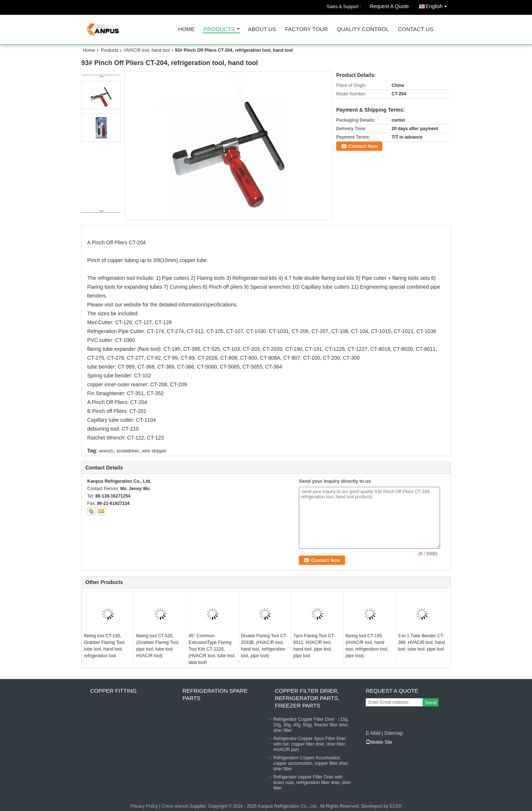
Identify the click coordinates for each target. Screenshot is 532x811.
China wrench (175, 806)
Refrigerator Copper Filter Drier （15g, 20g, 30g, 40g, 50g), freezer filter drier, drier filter (311, 725)
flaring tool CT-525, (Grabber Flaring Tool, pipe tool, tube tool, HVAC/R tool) (158, 646)
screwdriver (128, 451)
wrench (106, 451)
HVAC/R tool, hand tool (147, 50)
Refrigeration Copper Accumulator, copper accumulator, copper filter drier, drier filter (311, 763)
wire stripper (154, 451)
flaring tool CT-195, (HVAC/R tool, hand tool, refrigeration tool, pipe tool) (367, 646)
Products (219, 29)
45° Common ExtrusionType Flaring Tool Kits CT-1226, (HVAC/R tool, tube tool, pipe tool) (212, 649)
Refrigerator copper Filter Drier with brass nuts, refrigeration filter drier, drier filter (312, 783)
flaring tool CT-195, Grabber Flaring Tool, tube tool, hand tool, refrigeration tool (105, 646)
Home (186, 29)
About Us (262, 29)
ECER (395, 806)
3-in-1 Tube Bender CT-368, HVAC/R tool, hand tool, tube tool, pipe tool (421, 642)
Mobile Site (379, 742)
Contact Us (416, 29)
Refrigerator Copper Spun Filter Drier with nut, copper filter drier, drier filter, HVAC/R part (310, 744)
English (438, 5)
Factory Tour (306, 29)
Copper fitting (113, 691)
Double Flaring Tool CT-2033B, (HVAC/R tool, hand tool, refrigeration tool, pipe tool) (264, 646)
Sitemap (393, 733)
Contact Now (363, 146)
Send (431, 703)
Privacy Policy (144, 806)
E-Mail (373, 733)
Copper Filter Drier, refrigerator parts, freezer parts (307, 698)
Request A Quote (389, 6)
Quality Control (363, 29)
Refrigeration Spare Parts (215, 694)
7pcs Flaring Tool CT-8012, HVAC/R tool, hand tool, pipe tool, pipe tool (314, 646)
